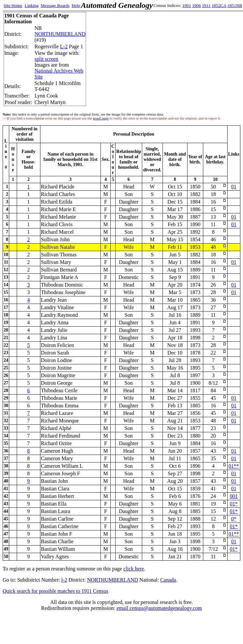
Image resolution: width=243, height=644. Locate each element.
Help (76, 5)
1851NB (235, 5)
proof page (101, 118)
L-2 (64, 46)
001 (234, 496)
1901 (187, 5)
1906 (197, 5)
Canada (168, 580)
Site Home (13, 5)
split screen (46, 59)
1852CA (219, 5)
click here (134, 569)
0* (234, 519)
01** (234, 466)
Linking (32, 5)
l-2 (64, 580)
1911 (206, 5)
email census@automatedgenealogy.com (159, 608)
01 (234, 187)
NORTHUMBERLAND (60, 34)
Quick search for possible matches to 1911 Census (55, 591)
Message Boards (55, 5)
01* (234, 504)
